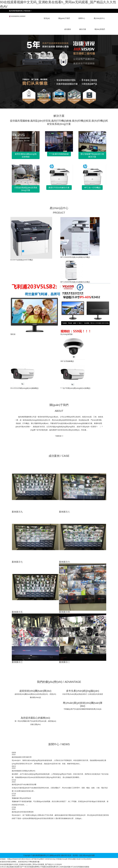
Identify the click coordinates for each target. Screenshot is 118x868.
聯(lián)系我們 (100, 29)
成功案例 (67, 29)
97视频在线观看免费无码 (49, 867)
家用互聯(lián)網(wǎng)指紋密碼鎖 (26, 155)
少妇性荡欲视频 (65, 867)
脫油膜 (79, 859)
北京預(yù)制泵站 (86, 859)
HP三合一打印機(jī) (92, 188)
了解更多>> (59, 436)
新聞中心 (82, 18)
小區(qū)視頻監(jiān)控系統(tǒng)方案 (26, 189)
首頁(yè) (47, 18)
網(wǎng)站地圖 (89, 855)
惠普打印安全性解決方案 (59, 188)
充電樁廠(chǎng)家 (62, 859)
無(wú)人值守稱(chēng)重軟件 (35, 859)
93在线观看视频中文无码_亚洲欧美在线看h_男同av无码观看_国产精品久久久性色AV (31, 864)
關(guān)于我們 (64, 18)
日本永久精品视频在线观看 (10, 867)
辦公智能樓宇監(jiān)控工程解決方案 (92, 155)
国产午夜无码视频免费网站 (30, 867)
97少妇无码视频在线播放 (80, 867)
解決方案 (83, 29)
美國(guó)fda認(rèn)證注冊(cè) (17, 859)
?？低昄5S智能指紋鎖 (59, 154)
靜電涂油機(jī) (72, 859)
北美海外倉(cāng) (50, 859)
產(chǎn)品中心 (99, 18)
